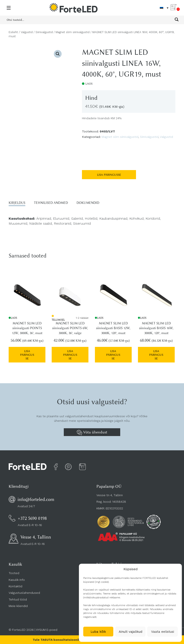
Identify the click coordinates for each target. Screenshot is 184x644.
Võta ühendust (92, 431)
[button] (58, 54)
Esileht (13, 32)
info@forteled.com (36, 498)
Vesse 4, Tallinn (36, 536)
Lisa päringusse (109, 175)
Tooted (14, 572)
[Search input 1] (89, 19)
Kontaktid (15, 585)
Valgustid (27, 32)
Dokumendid (88, 203)
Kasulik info (17, 579)
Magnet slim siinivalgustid (73, 32)
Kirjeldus (17, 203)
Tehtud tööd (18, 598)
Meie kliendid (18, 605)
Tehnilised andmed (51, 203)
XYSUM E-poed (47, 629)
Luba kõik (98, 632)
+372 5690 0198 (32, 517)
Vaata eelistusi (163, 632)
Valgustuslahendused (24, 592)
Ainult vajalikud (130, 632)
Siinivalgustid (44, 32)
